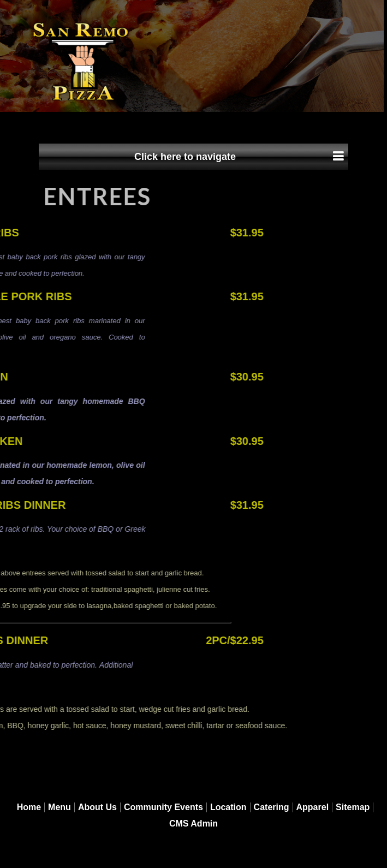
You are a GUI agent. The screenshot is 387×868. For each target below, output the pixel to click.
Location (228, 807)
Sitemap (353, 807)
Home (29, 807)
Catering (272, 807)
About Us (97, 807)
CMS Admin (193, 824)
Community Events (163, 807)
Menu (59, 807)
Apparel (313, 807)
